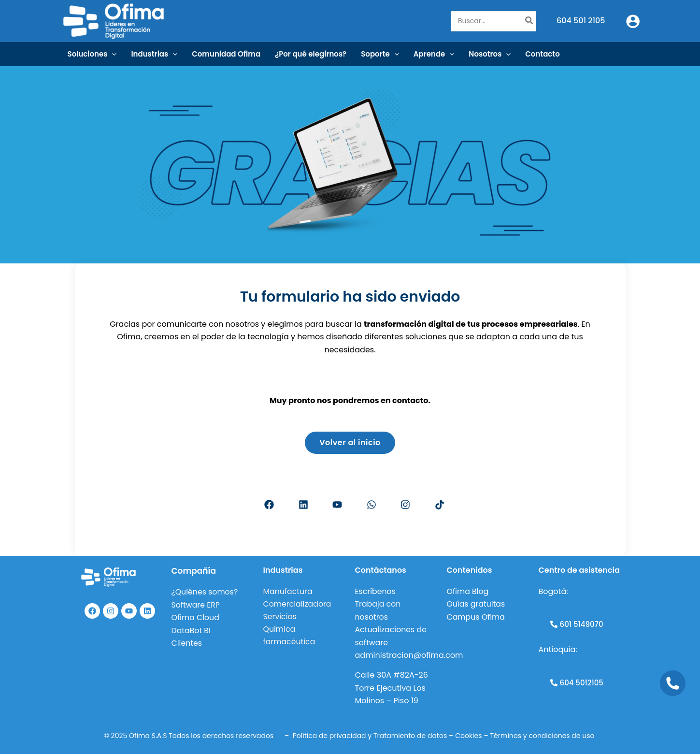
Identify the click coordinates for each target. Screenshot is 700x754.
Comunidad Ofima (226, 54)
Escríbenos (376, 592)
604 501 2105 (581, 21)
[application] (112, 54)
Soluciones (92, 54)
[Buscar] (529, 21)
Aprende (434, 54)
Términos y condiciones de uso (543, 736)
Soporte (380, 54)
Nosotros (490, 54)
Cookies (468, 736)
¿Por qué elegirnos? (311, 54)
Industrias (154, 54)
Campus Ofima (478, 617)
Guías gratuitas (477, 604)
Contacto (542, 54)
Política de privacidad (329, 736)
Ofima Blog (468, 592)
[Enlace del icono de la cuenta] (633, 21)
